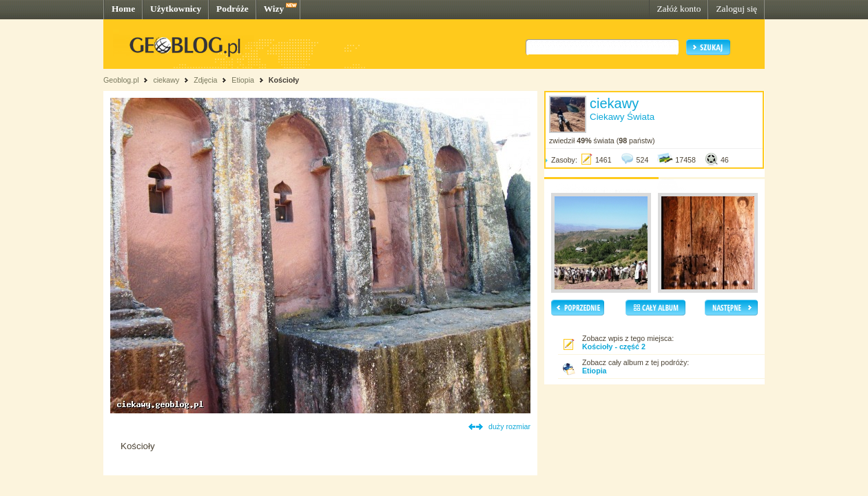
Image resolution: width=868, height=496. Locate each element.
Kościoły (284, 80)
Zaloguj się (736, 9)
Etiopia (243, 80)
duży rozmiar (509, 426)
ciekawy (166, 80)
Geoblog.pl (121, 80)
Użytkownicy (176, 9)
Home (123, 9)
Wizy (274, 9)
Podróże (232, 9)
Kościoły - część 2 (614, 347)
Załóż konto (679, 9)
